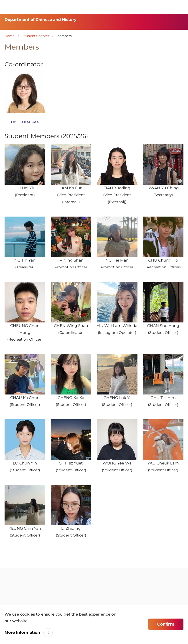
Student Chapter (36, 36)
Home (9, 36)
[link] (26, 592)
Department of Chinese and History (41, 20)
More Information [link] (22, 633)
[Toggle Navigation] (180, 7)
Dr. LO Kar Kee (25, 122)
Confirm (166, 624)
